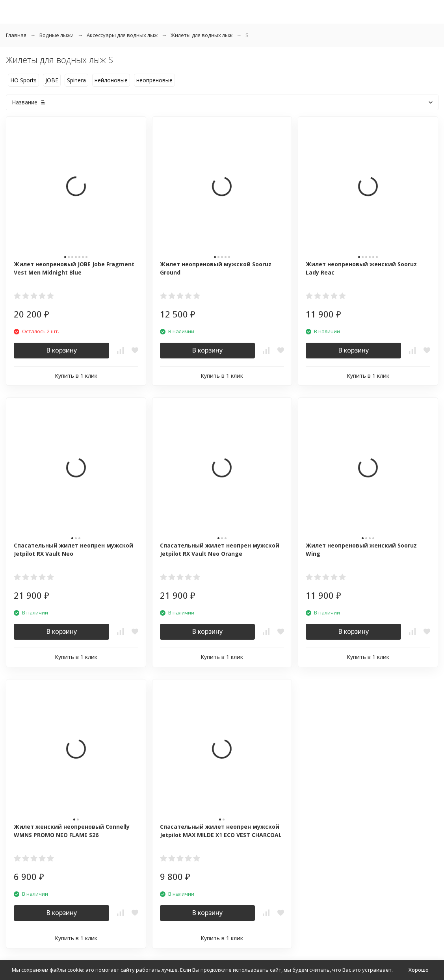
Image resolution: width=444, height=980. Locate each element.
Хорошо (419, 970)
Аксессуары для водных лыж (122, 35)
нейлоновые (111, 80)
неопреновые (154, 80)
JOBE (52, 80)
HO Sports (23, 80)
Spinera (76, 80)
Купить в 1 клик (76, 376)
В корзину (61, 350)
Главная (16, 35)
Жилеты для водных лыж (202, 35)
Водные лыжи (57, 35)
